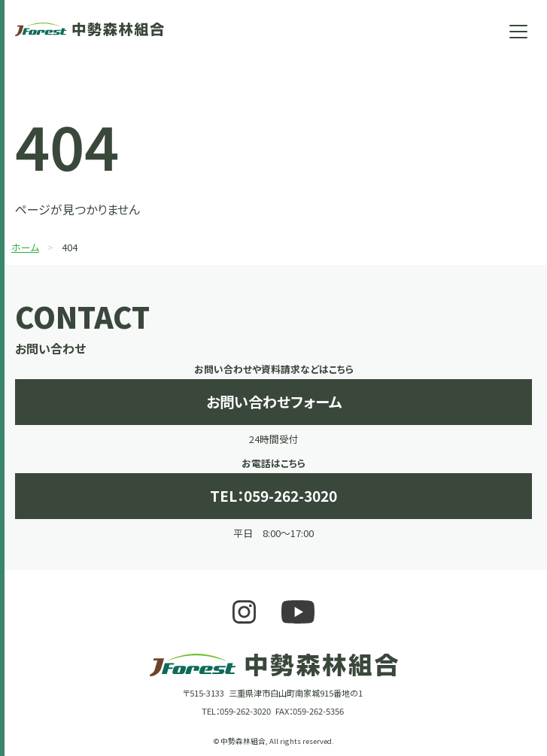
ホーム (25, 247)
